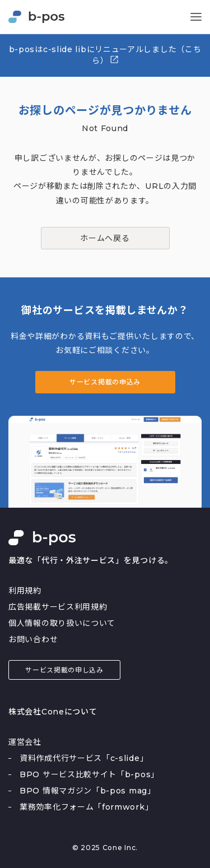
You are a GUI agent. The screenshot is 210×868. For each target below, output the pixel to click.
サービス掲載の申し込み (64, 670)
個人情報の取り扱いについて (62, 623)
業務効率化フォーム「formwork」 (86, 807)
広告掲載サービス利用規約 (58, 607)
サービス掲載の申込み (105, 382)
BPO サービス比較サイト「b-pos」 (89, 774)
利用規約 (25, 591)
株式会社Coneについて (53, 712)
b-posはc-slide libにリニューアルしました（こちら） (105, 55)
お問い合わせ (33, 639)
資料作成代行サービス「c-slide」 (84, 758)
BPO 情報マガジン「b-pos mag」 (88, 791)
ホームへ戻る (105, 238)
